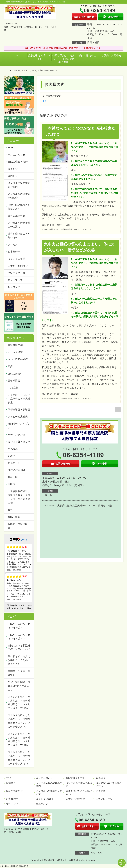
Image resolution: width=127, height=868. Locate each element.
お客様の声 (14, 252)
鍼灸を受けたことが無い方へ (19, 236)
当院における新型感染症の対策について (19, 647)
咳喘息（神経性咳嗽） (18, 526)
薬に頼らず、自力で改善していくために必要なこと (19, 660)
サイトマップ (15, 280)
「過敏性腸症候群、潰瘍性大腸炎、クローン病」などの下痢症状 (19, 497)
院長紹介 (13, 169)
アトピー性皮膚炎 (18, 417)
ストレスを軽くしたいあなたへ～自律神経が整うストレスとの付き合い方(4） (19, 721)
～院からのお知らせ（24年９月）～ (19, 626)
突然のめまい (15, 374)
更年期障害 (14, 381)
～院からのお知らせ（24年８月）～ (19, 637)
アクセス (13, 245)
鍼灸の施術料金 (87, 56)
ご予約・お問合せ (111, 56)
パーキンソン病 (17, 435)
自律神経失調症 (17, 345)
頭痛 (10, 366)
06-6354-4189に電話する (14, 866)
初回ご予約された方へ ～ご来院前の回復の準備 (63, 59)
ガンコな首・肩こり (19, 442)
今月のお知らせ (17, 155)
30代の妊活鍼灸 (17, 470)
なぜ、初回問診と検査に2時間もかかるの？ (19, 686)
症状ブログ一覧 (17, 273)
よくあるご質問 (17, 259)
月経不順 (13, 477)
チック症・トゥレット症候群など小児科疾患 (19, 399)
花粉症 (12, 456)
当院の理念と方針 (18, 162)
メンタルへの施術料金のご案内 (19, 225)
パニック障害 (15, 352)
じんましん (14, 463)
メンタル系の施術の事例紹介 (19, 196)
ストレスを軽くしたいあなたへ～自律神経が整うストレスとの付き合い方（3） (19, 739)
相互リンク (14, 287)
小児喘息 (13, 449)
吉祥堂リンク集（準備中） (19, 673)
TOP (16, 56)
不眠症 (12, 484)
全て (44, 101)
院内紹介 (13, 176)
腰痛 (10, 510)
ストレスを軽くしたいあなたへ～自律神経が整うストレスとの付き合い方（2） (19, 758)
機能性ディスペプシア (19, 426)
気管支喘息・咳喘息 (19, 409)
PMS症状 (13, 388)
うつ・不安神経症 (18, 359)
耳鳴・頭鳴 (14, 517)
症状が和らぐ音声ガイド (40, 57)
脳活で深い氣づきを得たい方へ (19, 207)
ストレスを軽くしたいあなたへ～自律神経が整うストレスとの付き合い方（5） (19, 702)
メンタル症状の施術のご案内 (19, 185)
